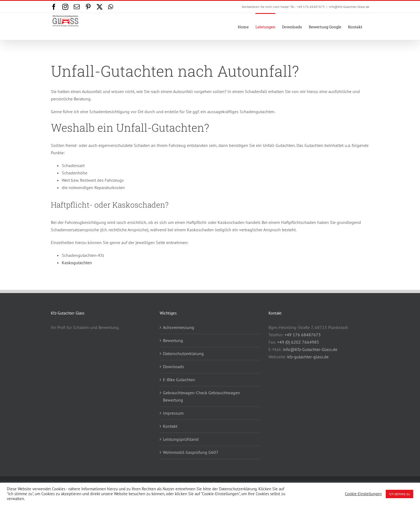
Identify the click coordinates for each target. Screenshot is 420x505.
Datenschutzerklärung (183, 353)
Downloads (174, 367)
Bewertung (173, 340)
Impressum (173, 413)
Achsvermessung (179, 327)
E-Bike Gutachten (179, 380)
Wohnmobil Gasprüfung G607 (191, 452)
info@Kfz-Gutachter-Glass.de (349, 7)
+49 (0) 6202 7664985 (298, 342)
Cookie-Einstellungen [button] (363, 494)
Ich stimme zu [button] (399, 494)
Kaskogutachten (77, 263)
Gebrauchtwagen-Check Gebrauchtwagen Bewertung (201, 396)
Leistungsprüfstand (181, 439)
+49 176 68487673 (303, 335)
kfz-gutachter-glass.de (308, 357)
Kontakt (170, 426)
